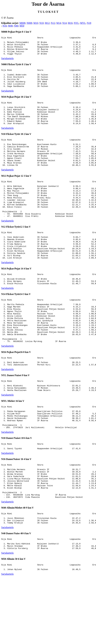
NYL (76, 23)
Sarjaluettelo (7, 62)
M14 (59, 23)
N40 (16, 26)
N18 (89, 23)
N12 (53, 23)
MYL (83, 23)
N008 (29, 23)
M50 (22, 26)
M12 (47, 23)
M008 (22, 23)
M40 (10, 26)
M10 (36, 23)
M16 (70, 23)
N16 (5, 26)
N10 (42, 23)
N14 (64, 23)
